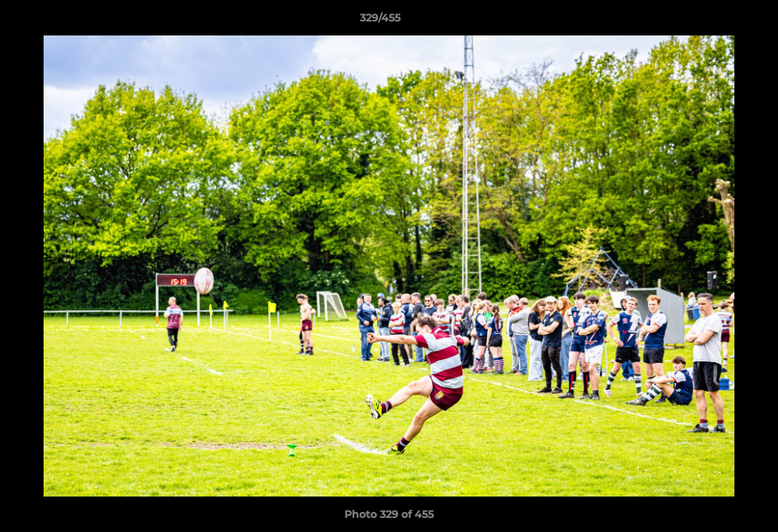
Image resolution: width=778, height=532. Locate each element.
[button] (716, 21)
